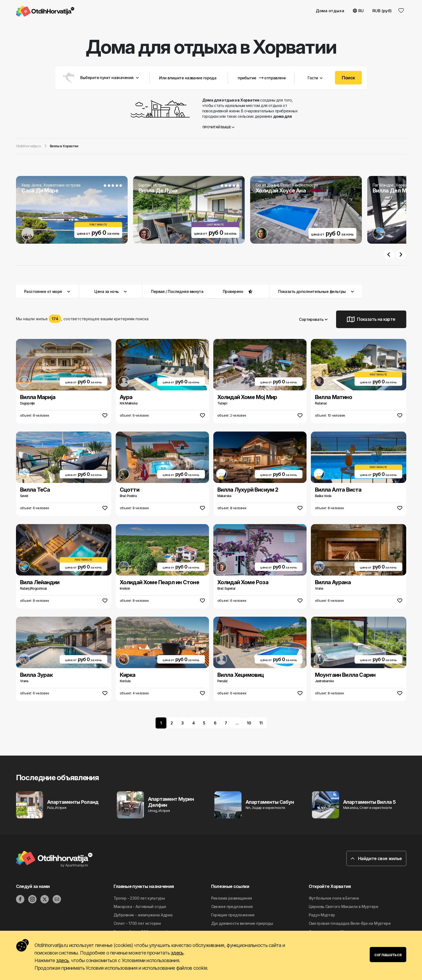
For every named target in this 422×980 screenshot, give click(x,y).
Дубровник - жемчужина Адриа (143, 915)
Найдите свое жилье (376, 858)
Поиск (348, 78)
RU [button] (358, 11)
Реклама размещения (232, 898)
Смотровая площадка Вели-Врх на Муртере (350, 923)
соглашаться (388, 955)
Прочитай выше (219, 127)
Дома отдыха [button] (330, 11)
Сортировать (313, 319)
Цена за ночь (110, 291)
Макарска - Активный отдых (140, 906)
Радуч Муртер (322, 915)
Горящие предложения (233, 915)
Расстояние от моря (47, 291)
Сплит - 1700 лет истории (137, 923)
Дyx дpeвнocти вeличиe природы (242, 923)
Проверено (233, 291)
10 (249, 723)
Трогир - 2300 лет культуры (139, 898)
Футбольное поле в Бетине (334, 898)
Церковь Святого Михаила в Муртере (344, 906)
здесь (177, 953)
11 (261, 723)
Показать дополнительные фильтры (316, 291)
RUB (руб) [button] (382, 11)
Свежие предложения (232, 906)
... (237, 723)
